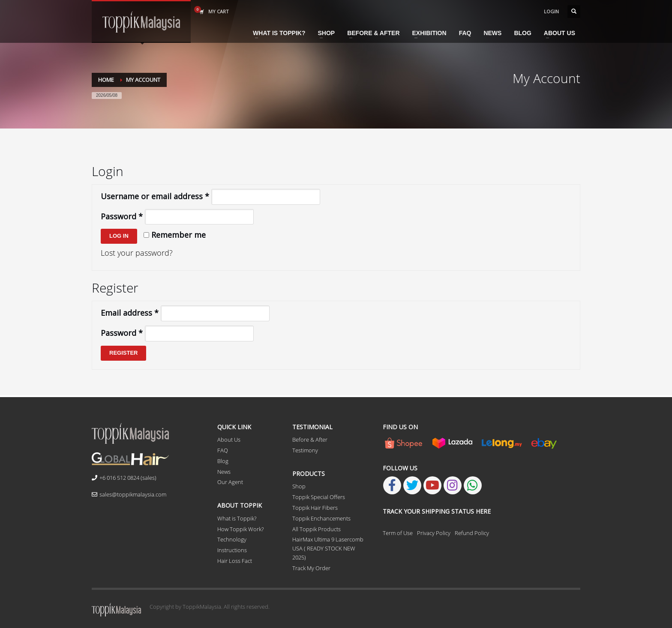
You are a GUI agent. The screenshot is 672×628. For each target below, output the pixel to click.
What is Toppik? (237, 518)
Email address (130, 313)
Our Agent (230, 482)
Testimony (305, 450)
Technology (232, 539)
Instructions (232, 550)
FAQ (223, 450)
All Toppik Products (316, 529)
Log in (119, 236)
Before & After (310, 440)
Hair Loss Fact (235, 561)
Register (123, 353)
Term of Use (398, 533)
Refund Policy (472, 533)
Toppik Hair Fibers (315, 508)
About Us (229, 440)
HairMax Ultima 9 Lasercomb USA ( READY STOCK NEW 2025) (328, 548)
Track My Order (311, 568)
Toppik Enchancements (321, 518)
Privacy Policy (434, 533)
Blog (223, 461)
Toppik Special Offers (319, 497)
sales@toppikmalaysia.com (129, 494)
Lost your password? (137, 253)
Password (122, 216)
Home (106, 80)
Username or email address (155, 196)
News (224, 472)
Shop (299, 486)
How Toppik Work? (240, 529)
